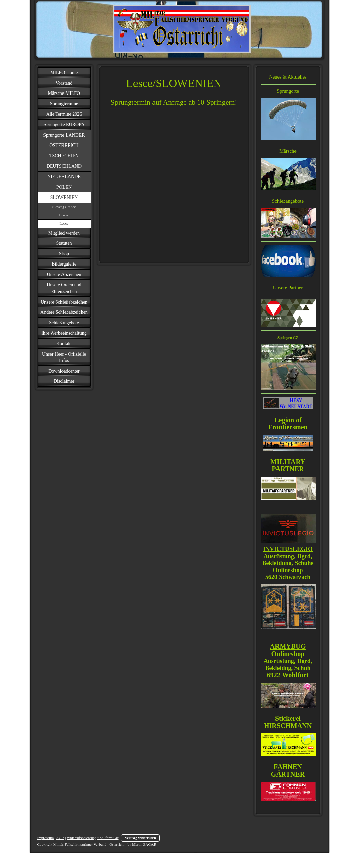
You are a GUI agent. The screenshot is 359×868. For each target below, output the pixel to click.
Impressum (46, 838)
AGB (60, 838)
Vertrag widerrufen (140, 838)
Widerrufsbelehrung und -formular (92, 838)
